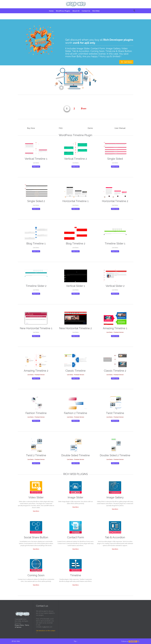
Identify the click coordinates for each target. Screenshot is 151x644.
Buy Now (31, 128)
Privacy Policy (19, 625)
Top (75, 641)
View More (36, 511)
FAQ (61, 128)
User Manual (120, 128)
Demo (90, 128)
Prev (84, 109)
